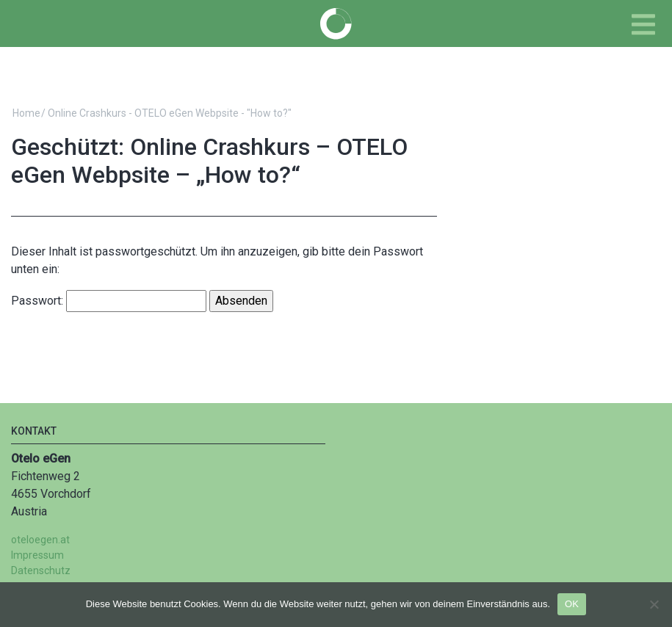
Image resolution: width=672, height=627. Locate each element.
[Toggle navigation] (643, 25)
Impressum (37, 555)
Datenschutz (41, 570)
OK (572, 604)
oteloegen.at (40, 540)
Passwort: (109, 301)
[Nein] (654, 604)
